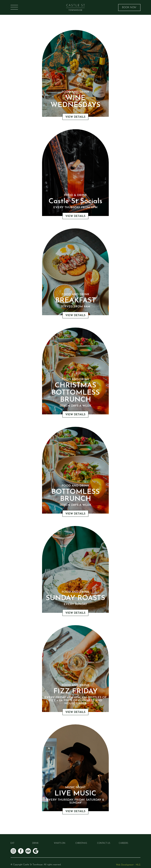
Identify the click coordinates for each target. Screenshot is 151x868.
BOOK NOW (129, 7)
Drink (35, 843)
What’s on (60, 843)
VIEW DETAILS (75, 117)
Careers (123, 843)
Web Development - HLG (128, 865)
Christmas (81, 843)
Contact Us (104, 843)
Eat (12, 843)
